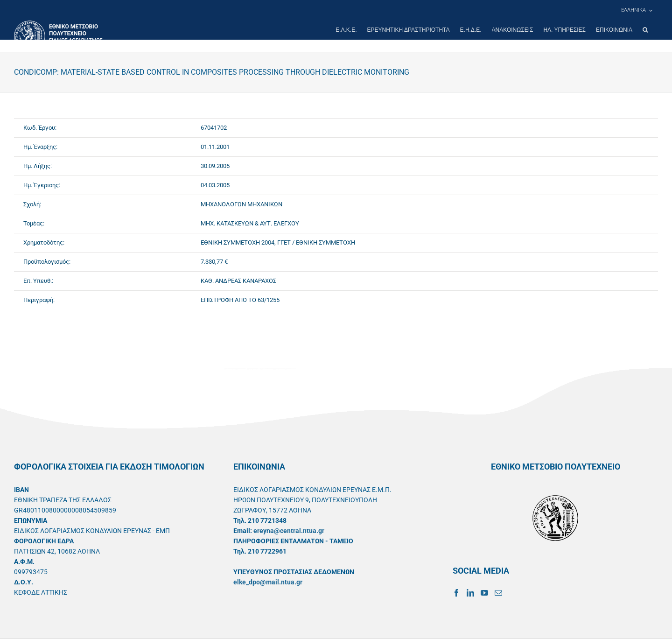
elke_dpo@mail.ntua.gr (268, 582)
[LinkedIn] (470, 593)
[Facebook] (456, 593)
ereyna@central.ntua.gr (289, 531)
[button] (645, 30)
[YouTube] (484, 593)
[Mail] (498, 593)
